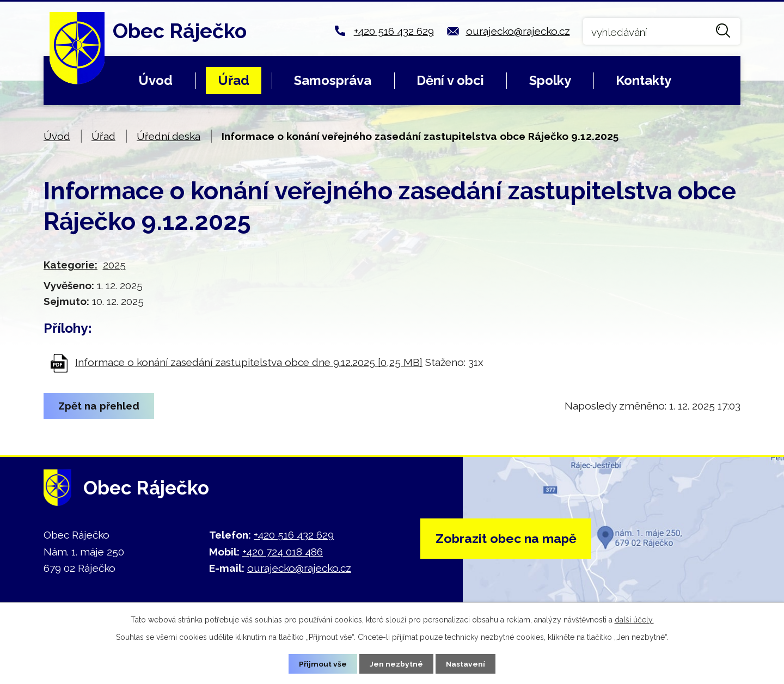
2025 (114, 265)
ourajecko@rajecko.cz (518, 31)
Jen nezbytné (396, 663)
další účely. (634, 619)
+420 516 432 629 (394, 31)
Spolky (550, 80)
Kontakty (644, 80)
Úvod (155, 80)
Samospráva (333, 80)
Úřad (234, 80)
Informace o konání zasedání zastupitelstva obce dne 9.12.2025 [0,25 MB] (249, 362)
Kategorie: (71, 265)
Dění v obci (450, 80)
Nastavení (466, 663)
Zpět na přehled (100, 406)
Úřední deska (169, 136)
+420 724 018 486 (283, 552)
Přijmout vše (323, 663)
